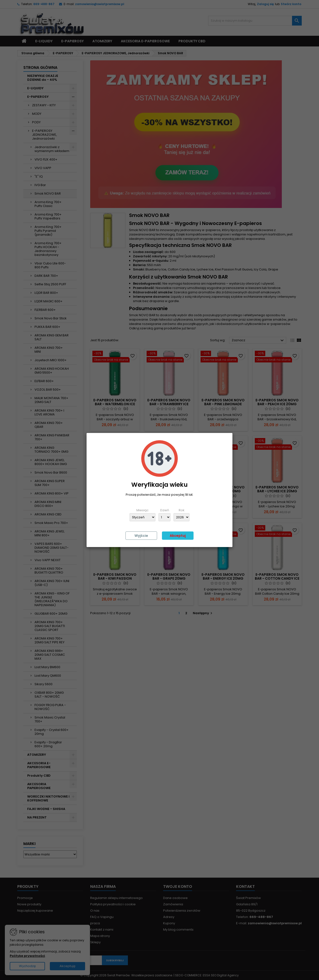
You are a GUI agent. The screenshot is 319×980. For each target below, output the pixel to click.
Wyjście (141, 536)
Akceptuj (178, 536)
